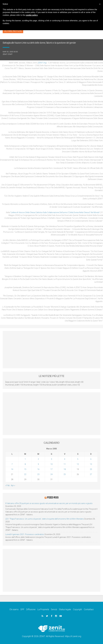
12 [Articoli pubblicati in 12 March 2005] (78, 464)
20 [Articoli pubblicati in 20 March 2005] (91, 469)
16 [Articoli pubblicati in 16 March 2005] (38, 469)
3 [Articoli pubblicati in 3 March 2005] (51, 459)
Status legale (65, 609)
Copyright (77, 609)
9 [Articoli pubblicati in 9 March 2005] (38, 464)
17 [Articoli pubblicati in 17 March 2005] (51, 469)
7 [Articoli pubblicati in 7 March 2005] (12, 464)
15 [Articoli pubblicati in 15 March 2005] (25, 469)
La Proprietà (43, 609)
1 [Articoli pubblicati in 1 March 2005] (25, 459)
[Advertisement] (51, 350)
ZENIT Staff (8, 54)
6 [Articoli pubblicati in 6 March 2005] (91, 459)
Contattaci (89, 609)
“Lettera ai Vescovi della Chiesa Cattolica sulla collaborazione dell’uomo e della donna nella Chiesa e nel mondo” (55, 212)
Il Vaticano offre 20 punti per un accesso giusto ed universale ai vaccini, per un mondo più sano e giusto (49, 503)
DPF (22, 609)
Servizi (54, 609)
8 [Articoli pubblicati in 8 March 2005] (25, 464)
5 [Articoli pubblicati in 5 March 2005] (78, 459)
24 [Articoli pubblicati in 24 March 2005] (51, 474)
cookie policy (32, 15)
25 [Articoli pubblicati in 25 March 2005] (65, 474)
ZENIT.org (42, 63)
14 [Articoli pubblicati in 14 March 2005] (12, 469)
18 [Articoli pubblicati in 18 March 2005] (65, 469)
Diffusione (31, 609)
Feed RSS (53, 497)
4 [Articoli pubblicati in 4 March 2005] (65, 459)
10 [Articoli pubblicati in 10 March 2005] (51, 464)
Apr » (13, 485)
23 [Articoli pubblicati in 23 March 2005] (38, 474)
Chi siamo (14, 609)
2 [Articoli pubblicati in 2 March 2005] (38, 459)
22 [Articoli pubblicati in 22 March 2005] (25, 474)
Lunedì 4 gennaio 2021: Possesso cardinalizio (25, 534)
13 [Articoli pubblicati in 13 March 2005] (91, 464)
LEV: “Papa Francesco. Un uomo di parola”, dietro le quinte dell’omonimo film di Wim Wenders (45, 519)
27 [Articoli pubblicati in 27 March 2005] (91, 474)
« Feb (8, 485)
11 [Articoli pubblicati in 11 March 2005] (65, 464)
